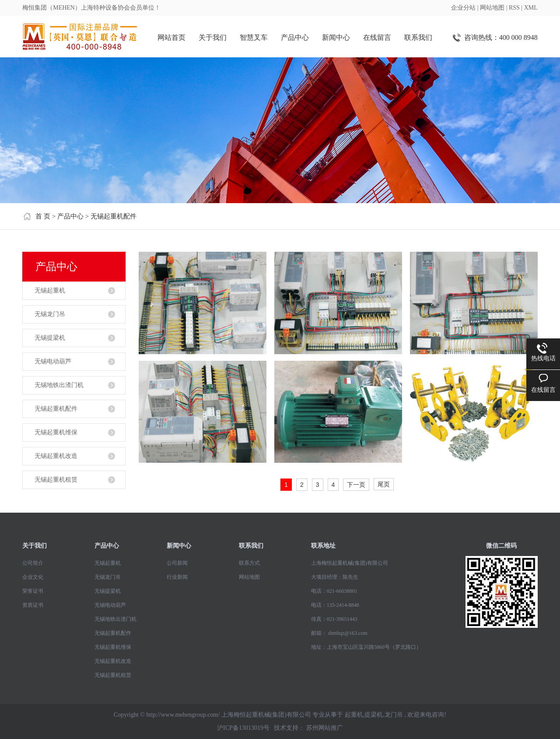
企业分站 (463, 8)
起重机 (354, 715)
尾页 (384, 484)
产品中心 (295, 37)
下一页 (356, 485)
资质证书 (33, 605)
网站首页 (171, 37)
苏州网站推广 (325, 728)
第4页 (397, 485)
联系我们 (418, 37)
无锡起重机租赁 (56, 480)
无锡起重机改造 (56, 456)
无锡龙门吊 (50, 314)
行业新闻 (177, 577)
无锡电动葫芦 (53, 361)
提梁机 (374, 715)
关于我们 (213, 37)
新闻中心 (336, 37)
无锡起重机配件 (114, 216)
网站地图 (492, 8)
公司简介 (33, 563)
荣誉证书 (33, 591)
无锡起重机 (50, 290)
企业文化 (33, 577)
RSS (514, 8)
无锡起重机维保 (56, 432)
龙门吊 (394, 715)
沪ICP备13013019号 (243, 728)
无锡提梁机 (50, 338)
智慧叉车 (254, 37)
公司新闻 (177, 563)
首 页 (43, 216)
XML (531, 8)
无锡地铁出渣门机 (59, 385)
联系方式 (249, 563)
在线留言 (377, 37)
